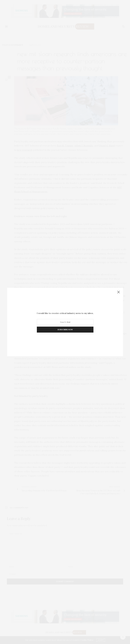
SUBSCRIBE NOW (65, 330)
